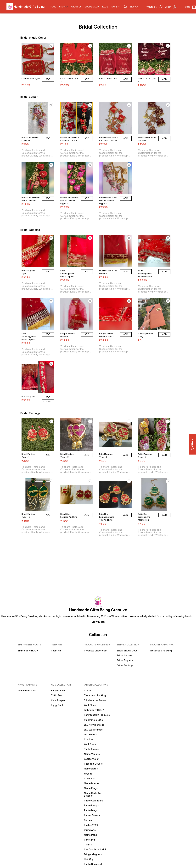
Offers (192, 444)
